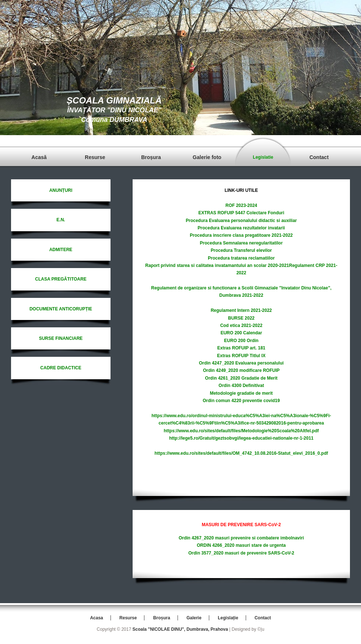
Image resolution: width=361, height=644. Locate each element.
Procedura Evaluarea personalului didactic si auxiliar (241, 221)
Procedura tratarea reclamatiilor (241, 258)
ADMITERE (61, 250)
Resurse (95, 157)
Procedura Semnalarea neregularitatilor (241, 243)
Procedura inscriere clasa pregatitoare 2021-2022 (241, 235)
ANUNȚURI (61, 190)
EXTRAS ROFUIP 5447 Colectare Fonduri (241, 213)
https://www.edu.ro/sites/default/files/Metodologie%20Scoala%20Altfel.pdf (241, 431)
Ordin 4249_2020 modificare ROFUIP (241, 370)
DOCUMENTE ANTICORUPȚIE (61, 309)
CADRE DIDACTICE (61, 368)
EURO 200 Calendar (241, 333)
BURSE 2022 (241, 318)
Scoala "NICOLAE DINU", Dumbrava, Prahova (180, 629)
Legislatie (263, 157)
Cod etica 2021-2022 (241, 325)
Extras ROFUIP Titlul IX (241, 356)
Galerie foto (207, 157)
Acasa (96, 618)
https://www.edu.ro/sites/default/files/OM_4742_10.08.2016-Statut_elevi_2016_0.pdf (241, 453)
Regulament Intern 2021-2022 (241, 310)
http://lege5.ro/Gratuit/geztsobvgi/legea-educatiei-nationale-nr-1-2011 (241, 438)
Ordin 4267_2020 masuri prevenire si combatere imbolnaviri (241, 538)
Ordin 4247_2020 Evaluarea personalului (241, 363)
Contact (319, 157)
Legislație (228, 618)
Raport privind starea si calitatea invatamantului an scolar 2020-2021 (217, 265)
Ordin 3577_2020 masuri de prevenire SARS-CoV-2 (241, 553)
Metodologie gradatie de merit (241, 393)
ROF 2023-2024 (241, 205)
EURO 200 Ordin (241, 341)
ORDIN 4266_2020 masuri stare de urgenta (241, 545)
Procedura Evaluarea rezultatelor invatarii (241, 228)
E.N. (61, 220)
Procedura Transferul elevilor (241, 250)
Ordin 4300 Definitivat (241, 386)
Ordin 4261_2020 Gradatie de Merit (241, 378)
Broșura (151, 157)
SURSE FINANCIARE (61, 338)
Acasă (39, 157)
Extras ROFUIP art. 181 (241, 348)
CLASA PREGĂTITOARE (61, 279)
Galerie (194, 618)
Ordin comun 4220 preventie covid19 (241, 401)
